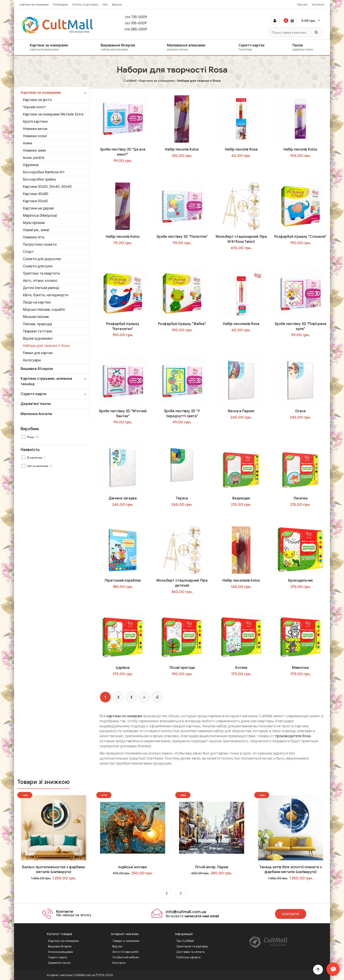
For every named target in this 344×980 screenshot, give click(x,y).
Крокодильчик (300, 581)
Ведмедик (241, 498)
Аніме (28, 143)
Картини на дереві (38, 208)
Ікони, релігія (33, 158)
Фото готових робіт (126, 952)
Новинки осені (35, 136)
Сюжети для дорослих (42, 259)
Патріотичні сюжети (40, 245)
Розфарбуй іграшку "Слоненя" (300, 237)
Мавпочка (300, 668)
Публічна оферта (188, 957)
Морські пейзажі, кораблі (44, 310)
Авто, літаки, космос (40, 281)
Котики (241, 668)
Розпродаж (61, 4)
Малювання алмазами (196, 47)
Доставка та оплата (190, 952)
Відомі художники (38, 339)
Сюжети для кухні (38, 266)
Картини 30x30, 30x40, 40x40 (47, 187)
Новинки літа (34, 237)
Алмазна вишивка (60, 952)
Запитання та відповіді (192, 946)
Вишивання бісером (127, 47)
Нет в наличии (38, 466)
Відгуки (117, 4)
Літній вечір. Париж (212, 867)
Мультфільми (34, 223)
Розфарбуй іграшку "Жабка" (182, 324)
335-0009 (133, 23)
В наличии (34, 458)
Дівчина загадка (123, 498)
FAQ (105, 4)
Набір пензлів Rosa (241, 149)
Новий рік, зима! (36, 230)
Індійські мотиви (133, 867)
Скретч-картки (259, 47)
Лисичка (300, 498)
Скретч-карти (33, 394)
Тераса (182, 498)
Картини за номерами (34, 4)
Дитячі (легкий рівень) (41, 288)
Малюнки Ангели (36, 414)
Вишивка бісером (37, 369)
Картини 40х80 (36, 194)
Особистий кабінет (126, 957)
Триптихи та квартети (41, 273)
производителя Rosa (293, 736)
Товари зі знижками (126, 941)
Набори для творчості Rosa (46, 346)
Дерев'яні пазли (36, 404)
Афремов (31, 165)
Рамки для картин (38, 353)
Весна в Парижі (241, 411)
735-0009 (134, 17)
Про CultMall (185, 941)
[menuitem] (53, 47)
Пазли (309, 47)
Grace (300, 411)
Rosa (31, 437)
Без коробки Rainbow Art (44, 172)
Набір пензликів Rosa (241, 324)
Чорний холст (34, 107)
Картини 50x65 (35, 201)
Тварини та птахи (37, 331)
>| (157, 697)
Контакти (318, 4)
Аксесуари (32, 360)
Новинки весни (35, 129)
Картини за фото (37, 100)
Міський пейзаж (36, 317)
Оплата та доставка (85, 4)
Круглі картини (35, 122)
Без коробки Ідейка (39, 179)
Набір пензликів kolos (241, 581)
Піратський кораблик (123, 581)
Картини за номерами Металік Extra (53, 114)
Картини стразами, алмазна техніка (46, 381)
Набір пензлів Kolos (182, 149)
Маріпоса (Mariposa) (40, 216)
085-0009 (134, 29)
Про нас (302, 4)
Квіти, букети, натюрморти (46, 295)
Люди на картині (37, 302)
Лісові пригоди (182, 668)
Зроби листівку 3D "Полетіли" (182, 237)
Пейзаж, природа (37, 324)
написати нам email (202, 916)
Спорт (28, 252)
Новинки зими (34, 151)
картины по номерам (124, 716)
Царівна (123, 668)
